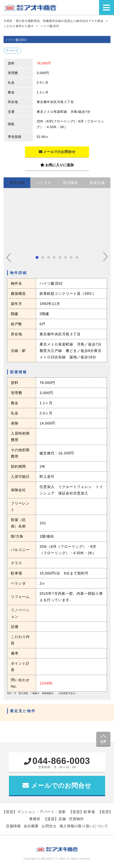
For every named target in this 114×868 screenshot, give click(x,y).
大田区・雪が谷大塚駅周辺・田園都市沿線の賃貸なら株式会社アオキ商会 (54, 21)
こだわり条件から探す (19, 26)
